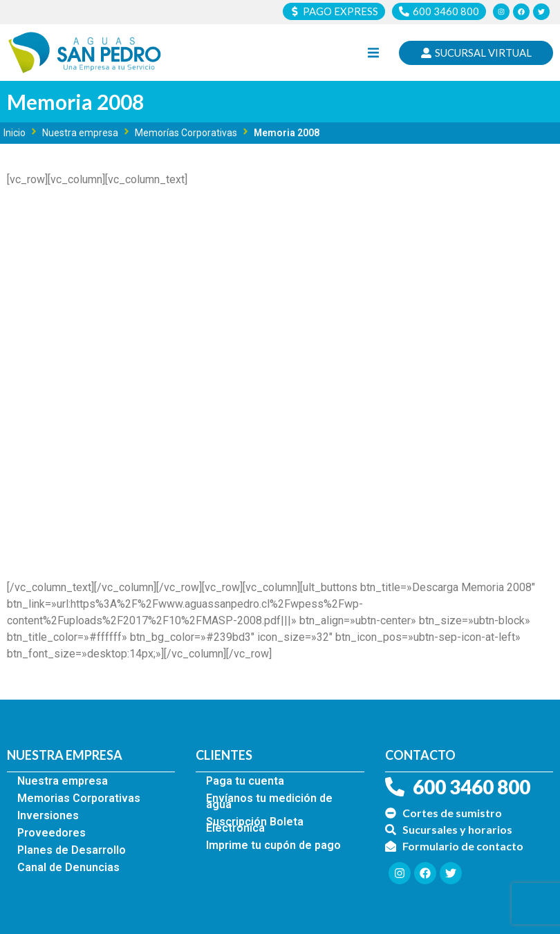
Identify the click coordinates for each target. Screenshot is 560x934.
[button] (373, 53)
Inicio (15, 133)
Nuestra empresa (80, 133)
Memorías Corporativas (186, 133)
